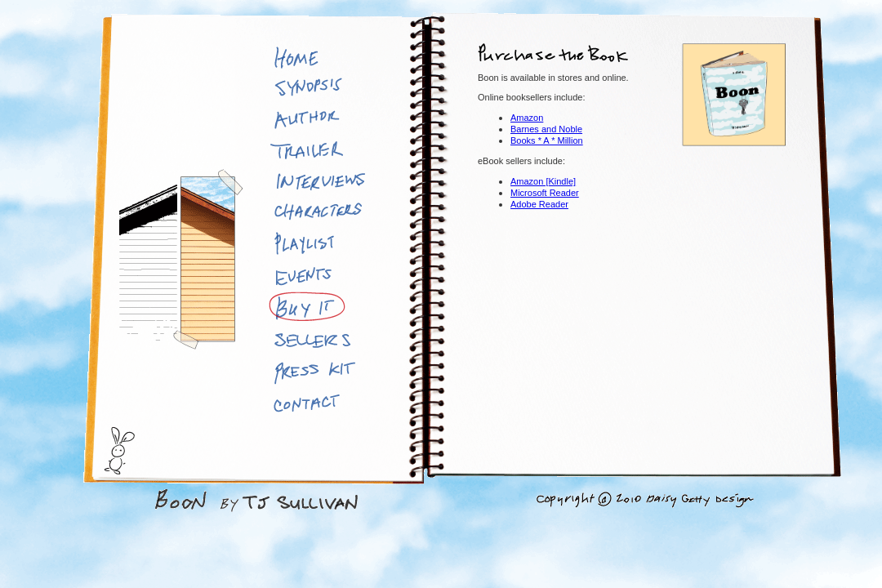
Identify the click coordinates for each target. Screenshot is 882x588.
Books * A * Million (547, 140)
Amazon (527, 118)
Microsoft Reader (545, 193)
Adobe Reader (539, 204)
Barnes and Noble (546, 129)
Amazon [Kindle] (543, 181)
